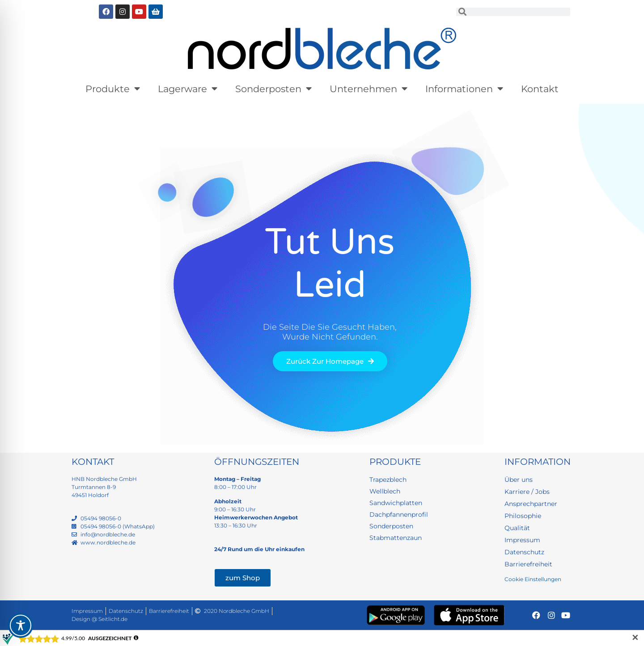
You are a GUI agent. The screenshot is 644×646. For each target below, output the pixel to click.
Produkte (113, 89)
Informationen (464, 89)
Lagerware (188, 89)
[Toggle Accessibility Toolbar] (21, 625)
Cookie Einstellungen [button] (533, 579)
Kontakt (540, 89)
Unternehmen (369, 89)
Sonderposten (273, 89)
